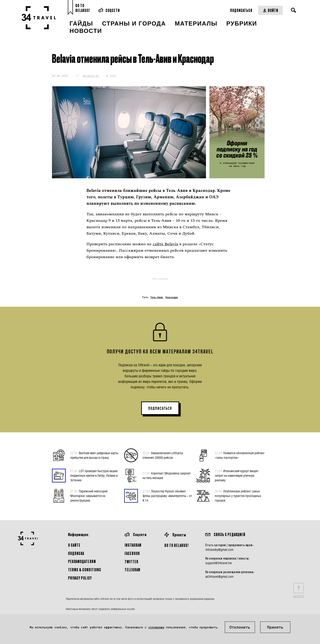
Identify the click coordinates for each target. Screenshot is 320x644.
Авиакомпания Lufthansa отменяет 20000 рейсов (163, 455)
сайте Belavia (165, 244)
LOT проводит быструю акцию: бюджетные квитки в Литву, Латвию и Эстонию (94, 475)
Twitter (131, 562)
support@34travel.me (219, 563)
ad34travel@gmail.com (219, 577)
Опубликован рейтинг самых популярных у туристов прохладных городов (238, 496)
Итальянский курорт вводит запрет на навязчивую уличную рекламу (237, 475)
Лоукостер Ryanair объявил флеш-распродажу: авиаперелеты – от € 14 (167, 496)
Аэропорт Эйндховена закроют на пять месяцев (167, 475)
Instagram (133, 545)
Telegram (132, 570)
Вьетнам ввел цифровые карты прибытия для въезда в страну (94, 455)
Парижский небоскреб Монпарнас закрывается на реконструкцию (89, 496)
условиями (156, 627)
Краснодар (172, 297)
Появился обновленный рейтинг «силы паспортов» (240, 455)
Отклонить (240, 627)
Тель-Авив (157, 297)
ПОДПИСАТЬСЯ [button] (160, 408)
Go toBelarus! (83, 8)
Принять (275, 627)
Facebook (132, 553)
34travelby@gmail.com (219, 550)
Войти (270, 10)
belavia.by (91, 76)
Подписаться (241, 10)
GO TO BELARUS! (177, 545)
